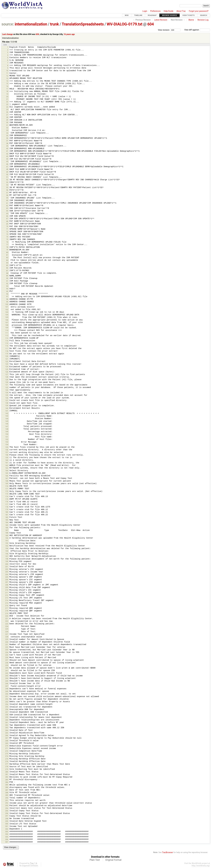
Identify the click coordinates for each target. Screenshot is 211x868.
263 (7, 728)
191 (7, 541)
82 (7, 258)
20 (7, 97)
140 (7, 408)
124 (7, 367)
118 (7, 351)
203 (7, 572)
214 (7, 600)
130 (7, 382)
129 (7, 380)
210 (7, 590)
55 (7, 187)
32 (7, 128)
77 (7, 245)
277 (7, 764)
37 (7, 141)
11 (7, 73)
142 (7, 413)
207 (7, 582)
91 (7, 281)
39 (7, 146)
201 (7, 567)
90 (7, 278)
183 (7, 520)
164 (7, 471)
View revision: (164, 30)
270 (7, 746)
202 (7, 569)
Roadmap (152, 15)
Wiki (127, 15)
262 (7, 725)
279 (7, 769)
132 (7, 387)
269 (7, 743)
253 (7, 702)
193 (7, 546)
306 (7, 839)
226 (7, 632)
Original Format (113, 860)
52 (7, 180)
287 (7, 790)
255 (7, 707)
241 (7, 671)
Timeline (138, 15)
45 (7, 161)
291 (7, 800)
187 (7, 530)
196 (7, 554)
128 (7, 377)
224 (7, 626)
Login (145, 11)
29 (7, 120)
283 (7, 780)
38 (7, 143)
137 (7, 400)
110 (7, 330)
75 (7, 239)
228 (7, 637)
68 (7, 221)
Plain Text (95, 860)
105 (7, 317)
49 (7, 172)
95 (7, 291)
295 (7, 811)
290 (7, 798)
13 (7, 78)
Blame (191, 20)
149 (7, 432)
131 (7, 385)
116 (7, 346)
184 (7, 522)
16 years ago (69, 34)
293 (7, 806)
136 (7, 398)
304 (7, 834)
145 (7, 421)
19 (7, 94)
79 (7, 250)
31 (7, 125)
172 (7, 491)
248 (7, 689)
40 (7, 148)
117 (7, 349)
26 (7, 112)
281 (7, 774)
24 (7, 107)
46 (7, 164)
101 (7, 307)
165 (7, 473)
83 (7, 260)
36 (7, 138)
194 (7, 548)
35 (7, 136)
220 (7, 616)
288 (7, 793)
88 (7, 273)
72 (7, 232)
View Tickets (189, 15)
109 (7, 328)
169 (7, 483)
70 (7, 226)
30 (7, 122)
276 (7, 761)
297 (7, 816)
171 (7, 489)
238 (7, 663)
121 (7, 359)
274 (7, 756)
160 (7, 460)
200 (7, 564)
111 (7, 333)
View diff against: (197, 30)
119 (7, 354)
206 (7, 580)
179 (7, 509)
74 (7, 237)
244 (7, 678)
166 (7, 476)
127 (7, 374)
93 (7, 286)
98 (7, 299)
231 (7, 645)
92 (7, 284)
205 (7, 577)
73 (7, 234)
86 (7, 268)
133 (7, 390)
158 (7, 455)
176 (7, 502)
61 (7, 203)
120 (7, 356)
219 (7, 613)
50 (7, 175)
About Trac (181, 11)
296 (7, 813)
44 (7, 159)
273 (7, 754)
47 (7, 167)
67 (7, 219)
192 (7, 543)
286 (7, 787)
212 (7, 595)
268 (7, 741)
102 (7, 310)
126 (7, 372)
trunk (54, 24)
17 (7, 89)
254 (7, 704)
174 (7, 497)
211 (7, 593)
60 (7, 200)
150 (7, 434)
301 (7, 826)
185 (7, 525)
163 (7, 468)
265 (7, 733)
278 (7, 767)
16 (7, 86)
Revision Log (203, 20)
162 (7, 465)
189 (7, 536)
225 (7, 629)
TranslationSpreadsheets (83, 24)
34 (7, 133)
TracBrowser (168, 852)
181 (7, 515)
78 (7, 247)
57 (7, 193)
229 (7, 639)
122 (7, 361)
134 (7, 393)
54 (7, 185)
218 (7, 611)
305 (7, 837)
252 (7, 699)
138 (7, 403)
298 (7, 819)
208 (7, 585)
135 (7, 395)
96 (7, 294)
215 (7, 603)
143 (7, 416)
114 (7, 341)
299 (7, 821)
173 (7, 494)
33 (7, 130)
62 (7, 206)
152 (7, 439)
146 (7, 424)
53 (7, 182)
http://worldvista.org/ (201, 866)
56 (7, 190)
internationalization (31, 24)
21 (7, 99)
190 (7, 538)
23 (7, 104)
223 (7, 624)
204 (7, 574)
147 (7, 426)
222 (7, 621)
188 (7, 533)
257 (7, 712)
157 (7, 452)
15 (7, 84)
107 (7, 323)
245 (7, 681)
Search (204, 15)
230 (7, 642)
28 (7, 117)
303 (7, 832)
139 (7, 406)
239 (7, 665)
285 (7, 785)
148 (7, 429)
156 (7, 450)
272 (7, 751)
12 (7, 76)
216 (7, 606)
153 (7, 442)
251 (7, 696)
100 (7, 304)
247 (7, 686)
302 (7, 829)
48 (7, 169)
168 (7, 481)
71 (7, 229)
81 (7, 255)
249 (7, 691)
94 (7, 289)
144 (7, 419)
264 (7, 730)
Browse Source (170, 15)
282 (7, 777)
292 (7, 803)
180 (7, 512)
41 (7, 151)
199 (7, 561)
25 (7, 110)
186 (7, 528)
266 (7, 735)
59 (7, 198)
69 (7, 224)
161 (7, 463)
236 (7, 658)
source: (8, 24)
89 (7, 276)
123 (7, 364)
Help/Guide (168, 11)
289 (7, 795)
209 (7, 587)
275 (7, 759)
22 (7, 102)
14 (7, 81)
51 (7, 177)
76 (7, 242)
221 (7, 619)
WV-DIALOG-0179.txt (125, 24)
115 (7, 343)
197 (7, 556)
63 (7, 208)
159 (7, 458)
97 (7, 297)
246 (7, 684)
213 (7, 598)
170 (7, 486)
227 (7, 634)
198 (7, 559)
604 (151, 24)
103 (7, 312)
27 (7, 115)
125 (7, 369)
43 (7, 156)
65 (7, 213)
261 (7, 722)
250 (7, 694)
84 (7, 263)
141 (7, 411)
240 (7, 668)
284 (7, 782)
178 (7, 507)
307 (7, 842)
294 (7, 808)
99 (7, 302)
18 (7, 91)
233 (7, 650)
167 (7, 478)
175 (7, 499)
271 (7, 748)
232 (7, 647)
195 (7, 551)
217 (7, 608)
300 (7, 824)
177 (7, 504)
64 (7, 211)
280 (7, 772)
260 (7, 720)
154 (7, 445)
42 (7, 154)
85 (7, 265)
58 (7, 195)
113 (7, 338)
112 (7, 335)
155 (7, 447)
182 (7, 517)
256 (7, 709)
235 (7, 655)
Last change (7, 34)
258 (7, 715)
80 (7, 252)
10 (7, 71)
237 (7, 660)
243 (7, 676)
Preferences (155, 11)
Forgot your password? (199, 11)
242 (7, 673)
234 (7, 652)
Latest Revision (161, 20)
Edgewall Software (30, 866)
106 (7, 320)
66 (7, 216)
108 (7, 325)
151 (7, 437)
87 (7, 271)
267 (7, 738)
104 (7, 315)
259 (7, 717)
